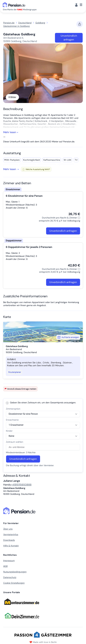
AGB (5, 566)
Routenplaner (15, 372)
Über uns (8, 529)
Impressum (9, 561)
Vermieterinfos (11, 534)
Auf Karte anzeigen (68, 337)
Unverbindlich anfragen (69, 38)
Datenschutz (10, 577)
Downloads (9, 540)
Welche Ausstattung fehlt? (36, 169)
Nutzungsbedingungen (15, 572)
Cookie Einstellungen (14, 583)
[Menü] (78, 5)
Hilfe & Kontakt (11, 546)
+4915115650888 (21, 485)
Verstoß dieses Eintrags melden (20, 389)
